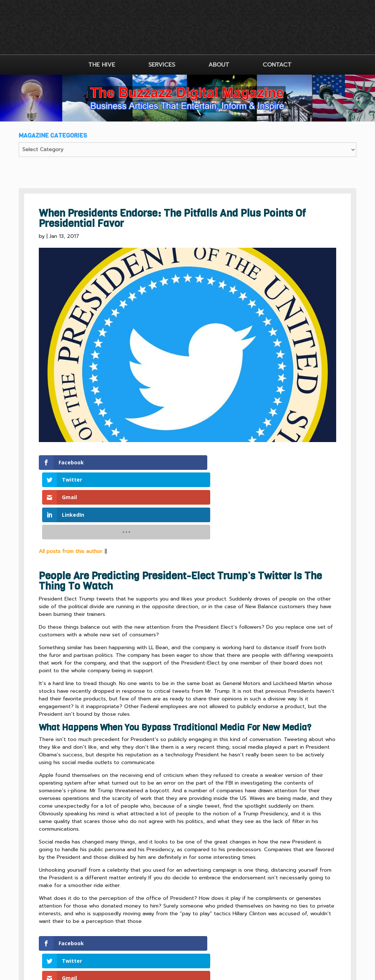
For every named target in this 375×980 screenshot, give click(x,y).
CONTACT (277, 65)
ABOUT (219, 65)
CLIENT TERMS (170, 927)
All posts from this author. (71, 482)
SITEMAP (213, 927)
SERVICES (162, 65)
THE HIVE (102, 65)
